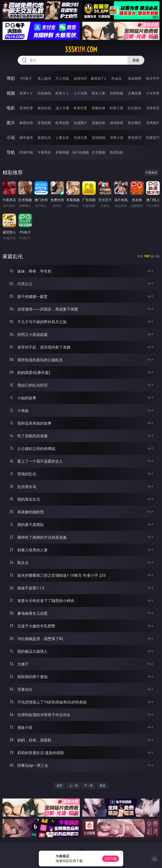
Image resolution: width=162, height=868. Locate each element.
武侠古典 (80, 138)
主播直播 (135, 93)
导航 (11, 152)
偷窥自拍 (26, 123)
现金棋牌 (135, 78)
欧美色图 (62, 123)
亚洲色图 (44, 123)
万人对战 (62, 78)
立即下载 (111, 859)
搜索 (136, 60)
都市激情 (26, 138)
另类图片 (153, 123)
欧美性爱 (80, 108)
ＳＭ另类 (153, 93)
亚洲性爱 (26, 108)
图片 (11, 123)
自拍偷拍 (44, 93)
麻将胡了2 (98, 78)
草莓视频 (62, 152)
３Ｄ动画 (80, 93)
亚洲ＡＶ (26, 93)
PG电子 (26, 78)
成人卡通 (62, 108)
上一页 (74, 786)
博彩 (11, 78)
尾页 (103, 786)
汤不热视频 (80, 152)
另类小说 (116, 138)
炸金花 (116, 78)
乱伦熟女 (135, 108)
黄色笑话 (135, 138)
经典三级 (116, 108)
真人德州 (44, 78)
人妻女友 (62, 138)
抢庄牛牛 (153, 78)
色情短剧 (116, 152)
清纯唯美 (116, 123)
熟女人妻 (99, 93)
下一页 (88, 786)
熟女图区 (135, 123)
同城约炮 (26, 152)
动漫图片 (80, 123)
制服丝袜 (99, 108)
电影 (11, 108)
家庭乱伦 (44, 138)
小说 (11, 137)
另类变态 (153, 108)
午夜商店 (44, 152)
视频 (11, 93)
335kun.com (81, 49)
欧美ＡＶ (62, 93)
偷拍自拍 (44, 108)
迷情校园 (99, 138)
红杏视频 (99, 152)
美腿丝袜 (99, 123)
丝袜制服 (116, 93)
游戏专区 (80, 78)
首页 (59, 786)
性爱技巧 (153, 138)
